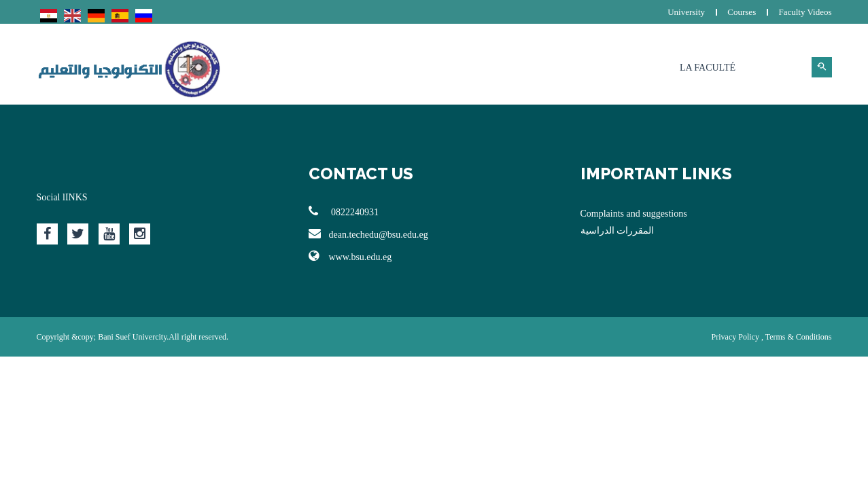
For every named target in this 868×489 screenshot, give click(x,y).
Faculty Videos (805, 12)
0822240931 (344, 211)
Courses (742, 12)
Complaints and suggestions (634, 214)
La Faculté (708, 68)
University (686, 12)
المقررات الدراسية (618, 231)
